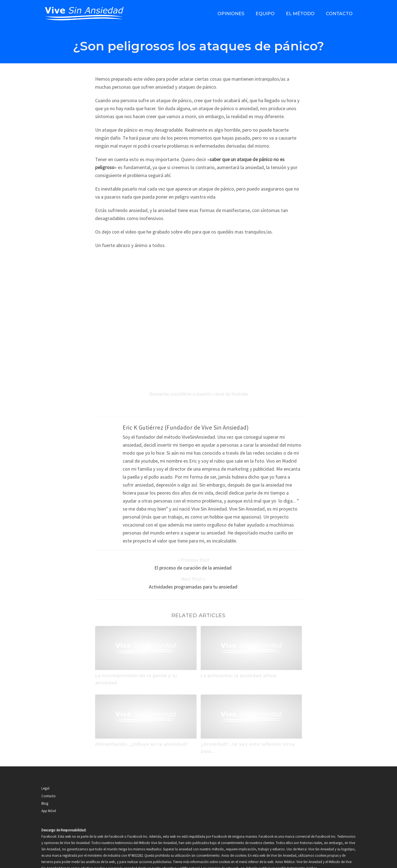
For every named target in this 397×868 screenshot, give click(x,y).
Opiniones (231, 14)
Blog (45, 781)
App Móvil (49, 788)
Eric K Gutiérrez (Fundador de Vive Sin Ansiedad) (186, 428)
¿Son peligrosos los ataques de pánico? (198, 46)
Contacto (339, 14)
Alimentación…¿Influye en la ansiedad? (142, 722)
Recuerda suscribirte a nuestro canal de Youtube (199, 394)
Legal (45, 766)
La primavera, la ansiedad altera (239, 653)
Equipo (265, 14)
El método (300, 14)
